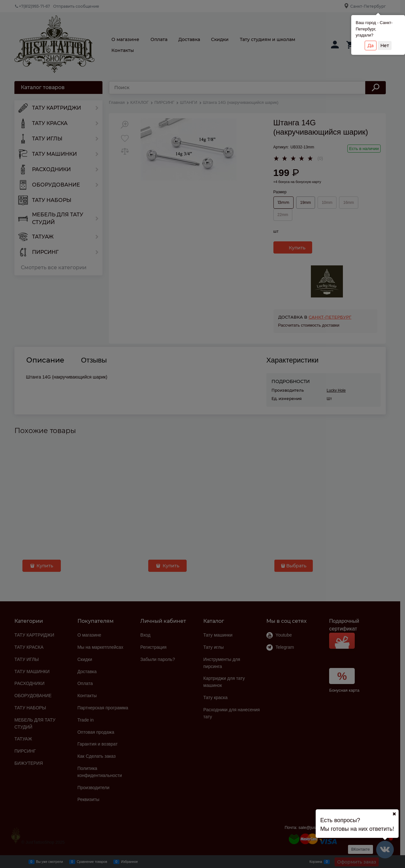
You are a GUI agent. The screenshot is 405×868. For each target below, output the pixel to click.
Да (371, 46)
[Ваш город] (394, 814)
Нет (385, 46)
